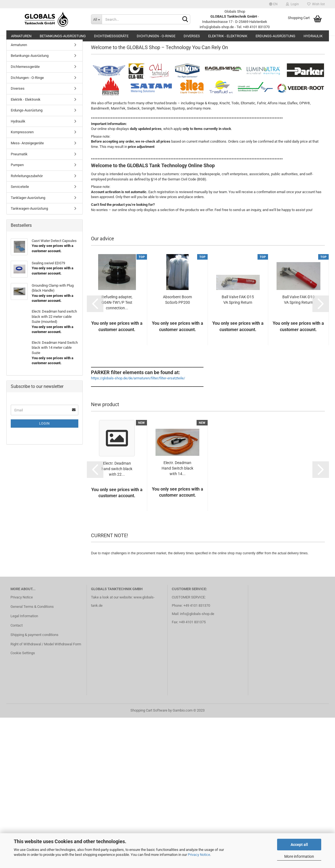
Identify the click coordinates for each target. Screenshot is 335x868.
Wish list (316, 4)
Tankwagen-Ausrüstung (29, 215)
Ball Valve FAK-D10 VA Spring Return (298, 306)
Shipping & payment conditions (34, 641)
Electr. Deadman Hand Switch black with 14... (177, 474)
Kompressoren (22, 138)
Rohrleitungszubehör (27, 182)
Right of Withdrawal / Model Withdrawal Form (46, 650)
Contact (17, 631)
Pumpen (17, 171)
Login (292, 4)
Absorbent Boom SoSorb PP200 (177, 306)
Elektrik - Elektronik (228, 36)
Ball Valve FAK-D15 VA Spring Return (238, 306)
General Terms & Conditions (32, 613)
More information (299, 856)
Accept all (299, 845)
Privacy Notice (199, 855)
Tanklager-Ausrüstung (28, 204)
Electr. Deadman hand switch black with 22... (117, 475)
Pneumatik (19, 160)
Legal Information (24, 622)
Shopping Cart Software (149, 716)
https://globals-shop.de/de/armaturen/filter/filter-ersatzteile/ (138, 384)
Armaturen (21, 36)
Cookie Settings (23, 659)
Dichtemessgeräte (111, 36)
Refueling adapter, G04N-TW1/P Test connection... (117, 308)
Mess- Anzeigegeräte (27, 149)
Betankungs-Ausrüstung (63, 36)
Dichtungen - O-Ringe (156, 36)
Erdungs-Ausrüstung (275, 36)
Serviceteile (20, 193)
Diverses (192, 36)
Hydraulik (313, 36)
